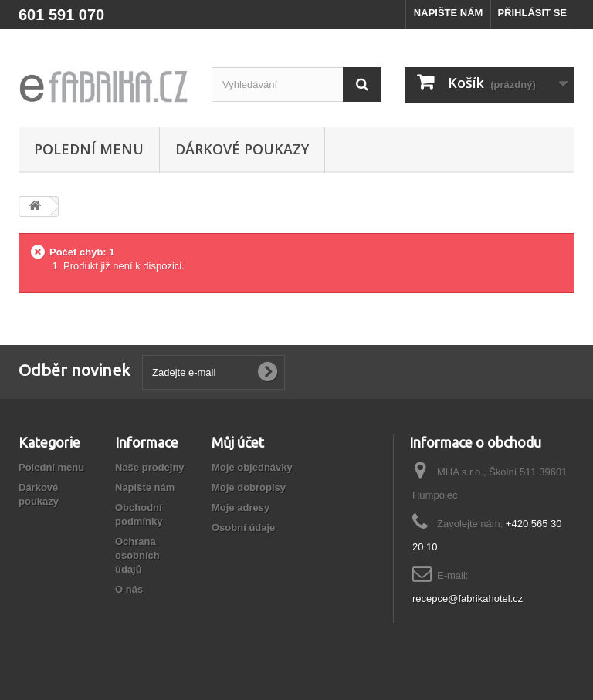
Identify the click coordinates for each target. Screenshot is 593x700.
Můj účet (238, 442)
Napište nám (145, 487)
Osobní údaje (243, 528)
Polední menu (89, 149)
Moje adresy (241, 507)
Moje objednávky (252, 467)
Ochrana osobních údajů (137, 555)
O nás (129, 589)
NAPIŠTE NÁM (449, 13)
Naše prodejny (150, 467)
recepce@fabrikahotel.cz (468, 599)
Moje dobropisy (249, 487)
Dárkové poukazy (242, 149)
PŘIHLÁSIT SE (532, 13)
